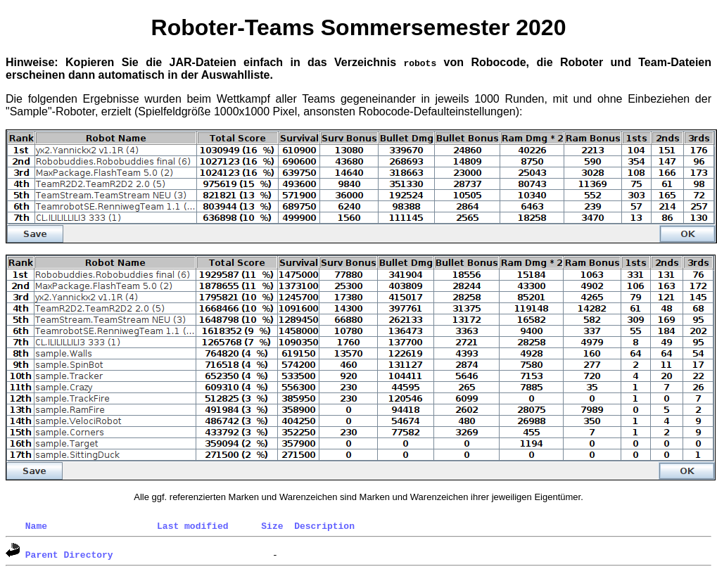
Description (324, 525)
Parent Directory (69, 554)
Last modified (192, 525)
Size (272, 525)
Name (36, 525)
